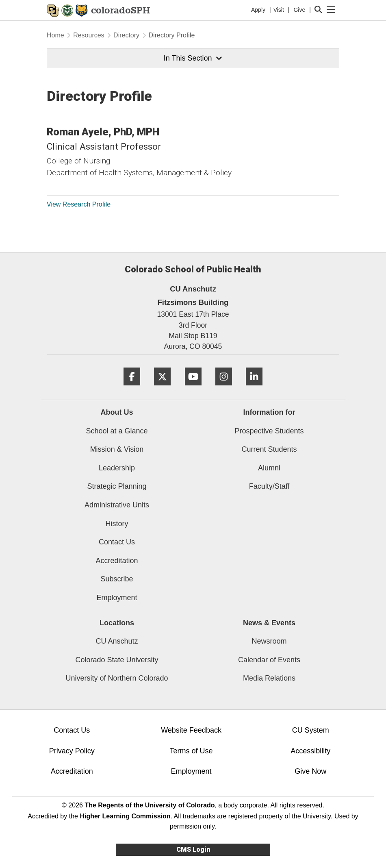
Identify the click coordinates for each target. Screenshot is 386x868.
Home (55, 35)
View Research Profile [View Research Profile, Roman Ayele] (79, 204)
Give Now (310, 771)
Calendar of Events (269, 660)
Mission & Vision (117, 449)
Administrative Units (117, 505)
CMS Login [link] (193, 850)
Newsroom (269, 641)
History (117, 524)
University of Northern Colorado (117, 678)
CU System (311, 730)
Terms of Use (191, 751)
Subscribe (117, 579)
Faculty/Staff (269, 486)
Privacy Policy (72, 751)
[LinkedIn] (254, 388)
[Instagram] (224, 388)
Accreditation (117, 561)
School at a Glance (117, 431)
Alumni (269, 468)
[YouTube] (193, 388)
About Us (117, 412)
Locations (117, 623)
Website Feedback (191, 730)
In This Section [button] (193, 58)
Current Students (269, 449)
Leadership (117, 468)
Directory (126, 35)
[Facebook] (132, 388)
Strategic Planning (117, 486)
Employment (117, 598)
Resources (89, 35)
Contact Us (117, 542)
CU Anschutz (117, 641)
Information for (269, 412)
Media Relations (269, 678)
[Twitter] (162, 388)
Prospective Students (269, 431)
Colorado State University (117, 660)
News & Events (269, 623)
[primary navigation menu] (331, 10)
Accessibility (310, 751)
